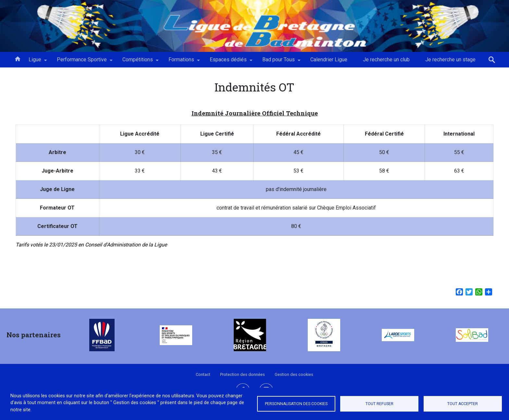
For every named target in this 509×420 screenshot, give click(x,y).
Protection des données (242, 374)
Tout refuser (379, 404)
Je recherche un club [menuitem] (386, 60)
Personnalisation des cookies (296, 404)
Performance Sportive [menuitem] (82, 62)
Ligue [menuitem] (35, 62)
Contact (203, 374)
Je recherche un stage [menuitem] (450, 60)
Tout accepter (463, 404)
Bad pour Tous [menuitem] (279, 62)
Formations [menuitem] (181, 62)
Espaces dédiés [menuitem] (228, 62)
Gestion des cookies (294, 374)
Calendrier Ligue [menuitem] (329, 60)
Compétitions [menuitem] (138, 62)
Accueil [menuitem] (18, 58)
